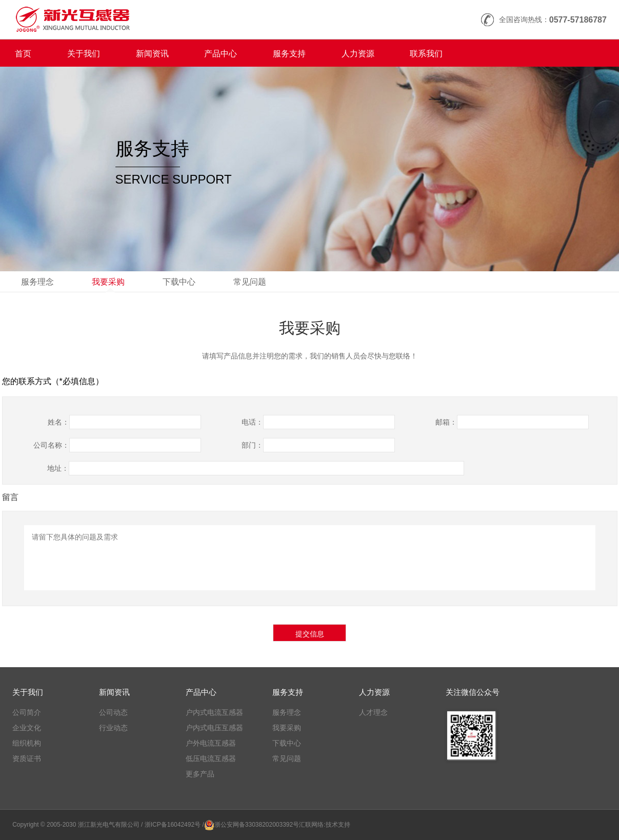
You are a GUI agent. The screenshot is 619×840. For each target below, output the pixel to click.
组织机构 (27, 743)
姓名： (58, 422)
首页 (23, 54)
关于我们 (84, 54)
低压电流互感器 (211, 758)
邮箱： (446, 422)
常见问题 (250, 282)
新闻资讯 (152, 54)
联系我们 (426, 54)
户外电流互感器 (211, 743)
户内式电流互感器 (214, 712)
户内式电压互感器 (214, 728)
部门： (252, 445)
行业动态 (113, 728)
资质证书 (27, 758)
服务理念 (37, 282)
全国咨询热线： (553, 20)
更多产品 (200, 774)
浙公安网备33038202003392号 (257, 825)
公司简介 (27, 712)
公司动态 (113, 712)
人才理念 (373, 712)
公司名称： (51, 445)
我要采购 (108, 282)
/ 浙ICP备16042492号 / (173, 825)
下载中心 (179, 282)
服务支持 (289, 54)
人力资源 (358, 54)
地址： (58, 468)
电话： (252, 422)
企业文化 (27, 728)
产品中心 (221, 54)
